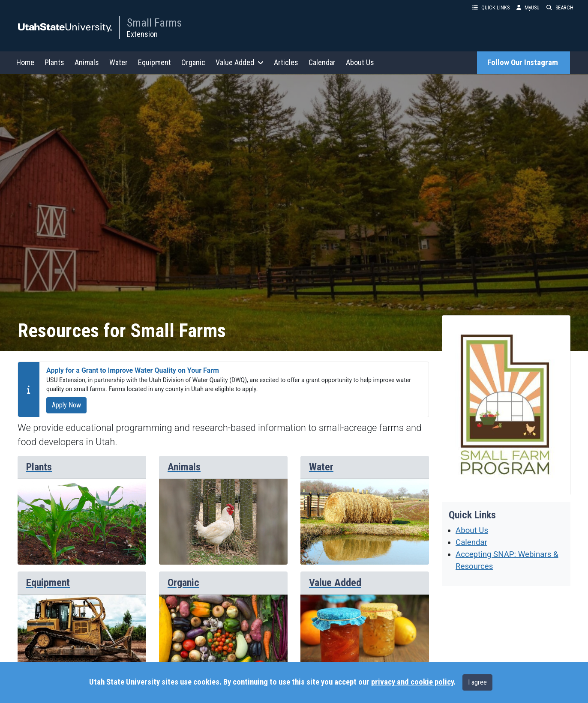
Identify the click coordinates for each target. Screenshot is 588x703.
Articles (286, 62)
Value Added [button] (240, 62)
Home (25, 62)
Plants (54, 62)
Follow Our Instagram (523, 63)
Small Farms (154, 23)
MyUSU (528, 7)
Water (118, 62)
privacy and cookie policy (412, 682)
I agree (477, 682)
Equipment (154, 62)
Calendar (322, 62)
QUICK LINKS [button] (491, 7)
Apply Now (66, 405)
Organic (193, 62)
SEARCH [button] (560, 7)
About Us (360, 62)
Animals (87, 62)
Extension (142, 34)
